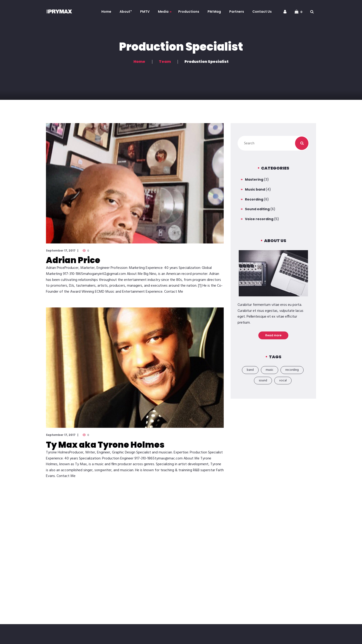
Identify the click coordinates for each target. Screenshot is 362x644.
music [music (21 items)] (270, 370)
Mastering (254, 179)
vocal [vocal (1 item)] (283, 381)
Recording (254, 199)
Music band (255, 189)
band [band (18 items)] (250, 370)
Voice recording (259, 219)
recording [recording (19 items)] (292, 370)
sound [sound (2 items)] (263, 381)
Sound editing (257, 209)
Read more (273, 335)
